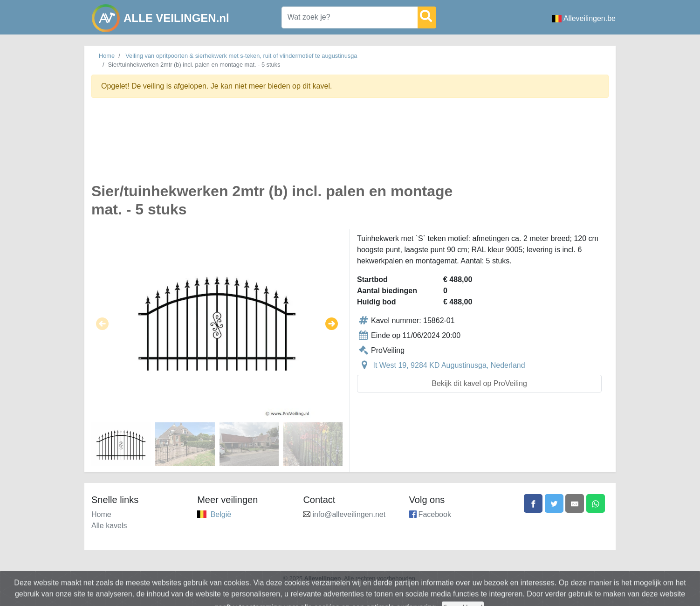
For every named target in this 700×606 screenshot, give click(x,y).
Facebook (435, 514)
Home (107, 56)
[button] (102, 324)
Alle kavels (109, 526)
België (221, 514)
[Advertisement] (350, 146)
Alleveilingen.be (584, 18)
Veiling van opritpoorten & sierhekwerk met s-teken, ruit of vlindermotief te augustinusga (241, 56)
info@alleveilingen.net (349, 514)
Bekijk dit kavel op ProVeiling (479, 383)
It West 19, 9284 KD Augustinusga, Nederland (449, 365)
